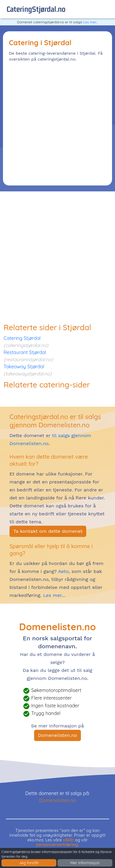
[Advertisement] (57, 122)
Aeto (63, 571)
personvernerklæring (57, 845)
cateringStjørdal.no (36, 9)
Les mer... (91, 22)
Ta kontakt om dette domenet (48, 531)
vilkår (68, 840)
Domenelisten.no (57, 735)
